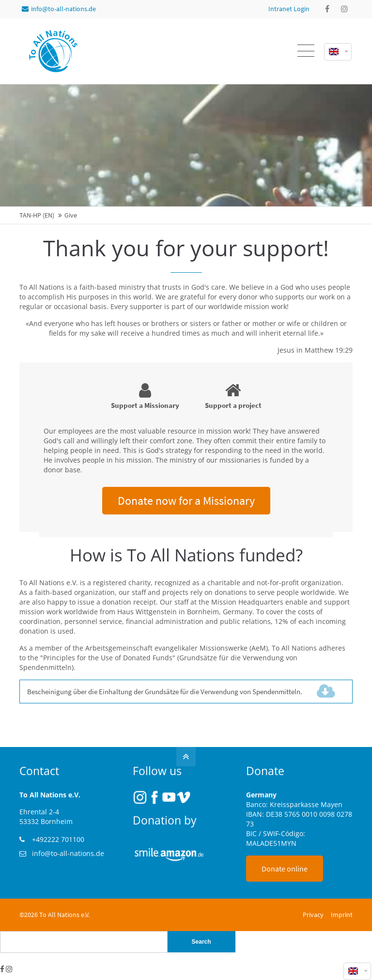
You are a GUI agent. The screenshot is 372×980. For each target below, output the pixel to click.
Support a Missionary (145, 396)
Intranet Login (289, 9)
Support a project (233, 396)
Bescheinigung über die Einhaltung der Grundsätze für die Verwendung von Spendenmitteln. (182, 692)
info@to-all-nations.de (59, 9)
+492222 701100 (58, 839)
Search (201, 942)
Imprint (342, 915)
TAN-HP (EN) (37, 215)
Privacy (313, 915)
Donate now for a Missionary (186, 501)
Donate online (285, 869)
